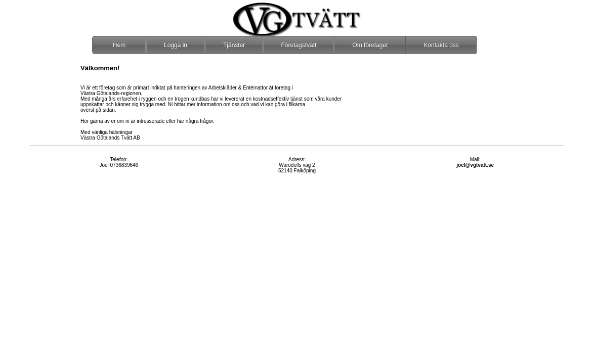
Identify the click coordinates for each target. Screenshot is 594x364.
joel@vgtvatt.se (475, 165)
